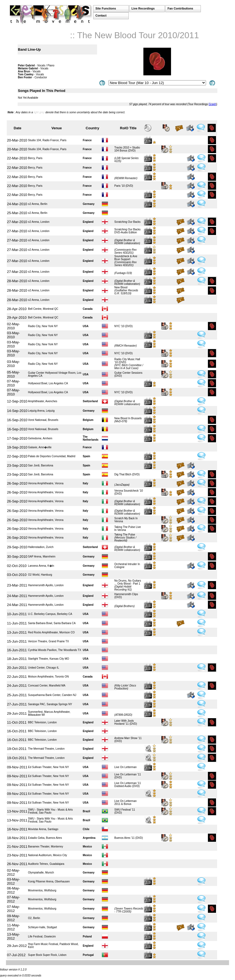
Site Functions (106, 8)
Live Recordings (143, 8)
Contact (101, 15)
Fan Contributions (180, 8)
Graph (213, 104)
